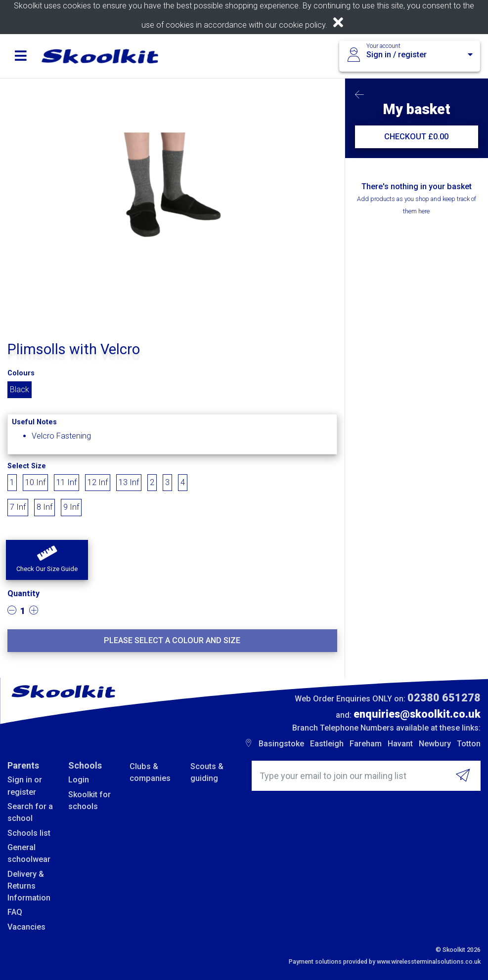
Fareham (366, 744)
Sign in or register (25, 786)
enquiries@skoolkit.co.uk (417, 714)
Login (79, 780)
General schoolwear (29, 853)
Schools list (29, 833)
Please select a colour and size (172, 640)
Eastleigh (327, 744)
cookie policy (302, 25)
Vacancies (26, 927)
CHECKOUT (416, 137)
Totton (469, 744)
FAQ (15, 912)
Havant (400, 744)
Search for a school (30, 812)
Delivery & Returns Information (29, 886)
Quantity (23, 593)
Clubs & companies (150, 772)
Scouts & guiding (207, 772)
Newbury (435, 744)
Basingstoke (281, 744)
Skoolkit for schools (89, 800)
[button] (47, 560)
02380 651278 (444, 698)
